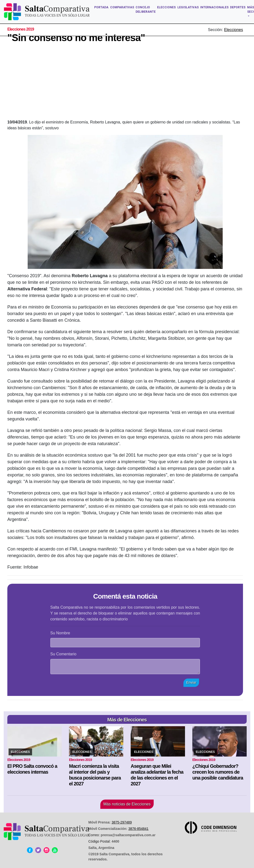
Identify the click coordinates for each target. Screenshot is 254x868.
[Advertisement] (131, 83)
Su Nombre (60, 633)
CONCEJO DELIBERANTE (146, 10)
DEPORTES (238, 7)
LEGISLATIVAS (188, 7)
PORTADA (101, 7)
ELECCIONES (166, 7)
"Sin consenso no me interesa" (76, 38)
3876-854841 (138, 829)
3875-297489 (122, 822)
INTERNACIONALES (214, 7)
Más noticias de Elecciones (127, 804)
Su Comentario (63, 654)
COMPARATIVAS (122, 7)
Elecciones (234, 30)
